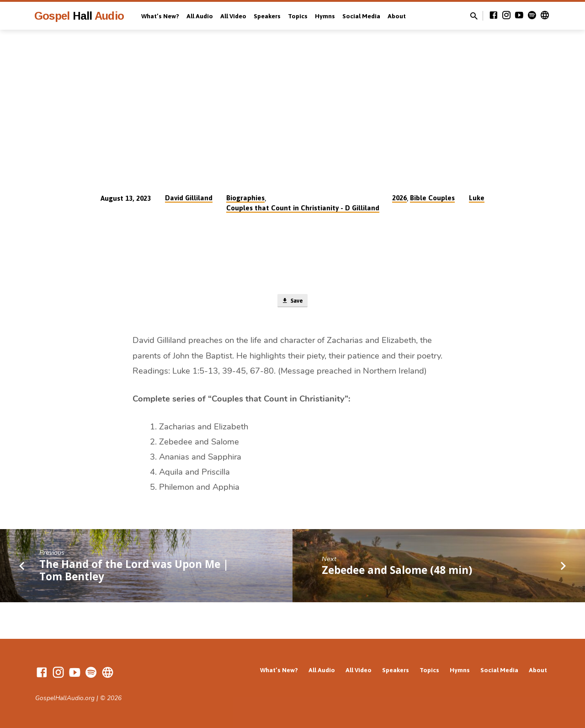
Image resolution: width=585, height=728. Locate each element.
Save (292, 302)
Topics (298, 16)
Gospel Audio (79, 16)
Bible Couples (432, 198)
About (397, 16)
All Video (233, 16)
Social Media (361, 16)
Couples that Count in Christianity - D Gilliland (303, 208)
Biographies (245, 198)
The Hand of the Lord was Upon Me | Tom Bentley (134, 572)
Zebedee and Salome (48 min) (397, 572)
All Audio (200, 16)
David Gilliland (189, 198)
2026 (399, 198)
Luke (477, 198)
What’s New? (160, 16)
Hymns (325, 16)
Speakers (267, 16)
